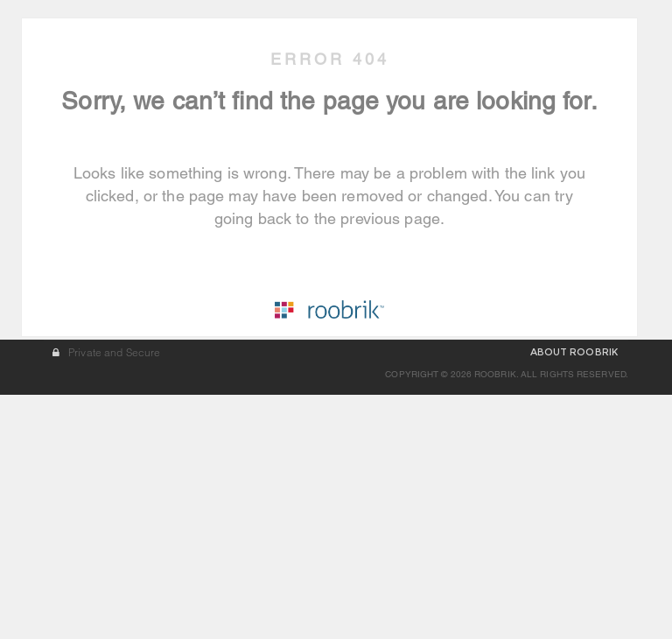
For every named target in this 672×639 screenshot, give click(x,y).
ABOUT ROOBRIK (574, 605)
